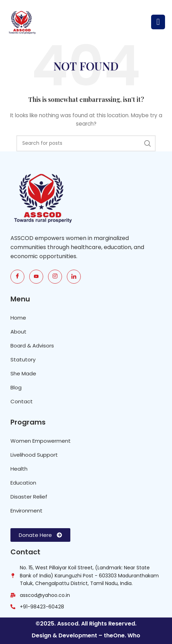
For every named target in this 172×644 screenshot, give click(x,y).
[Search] (86, 143)
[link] (74, 277)
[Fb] (17, 277)
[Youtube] (36, 277)
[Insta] (55, 277)
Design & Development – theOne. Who (86, 635)
